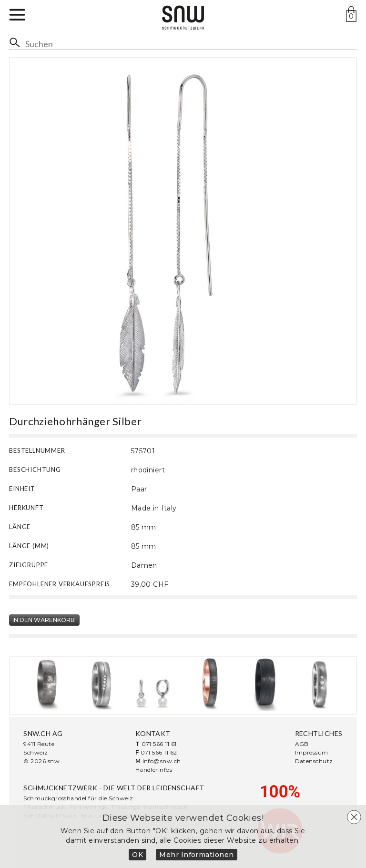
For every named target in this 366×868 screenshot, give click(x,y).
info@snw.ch (162, 761)
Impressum (312, 752)
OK (137, 855)
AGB (302, 744)
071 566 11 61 (159, 744)
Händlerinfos (154, 770)
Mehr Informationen (197, 855)
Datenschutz (314, 761)
